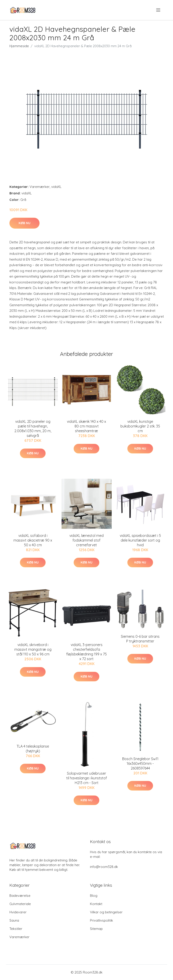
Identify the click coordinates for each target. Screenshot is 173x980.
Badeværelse (20, 896)
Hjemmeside (19, 46)
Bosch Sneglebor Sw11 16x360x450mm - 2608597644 (140, 763)
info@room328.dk (104, 867)
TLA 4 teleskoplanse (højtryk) (33, 749)
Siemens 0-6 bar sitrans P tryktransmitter (140, 639)
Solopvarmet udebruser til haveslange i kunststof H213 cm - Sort (87, 778)
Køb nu (25, 223)
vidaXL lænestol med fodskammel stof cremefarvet (86, 540)
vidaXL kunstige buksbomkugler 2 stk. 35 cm (140, 426)
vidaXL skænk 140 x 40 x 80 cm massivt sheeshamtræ (86, 426)
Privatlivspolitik (101, 920)
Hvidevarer (18, 912)
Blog (94, 896)
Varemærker (40, 187)
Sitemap (96, 929)
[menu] (159, 10)
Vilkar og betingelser (106, 912)
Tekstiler (16, 929)
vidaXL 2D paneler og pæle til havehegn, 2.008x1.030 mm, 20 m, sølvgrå (33, 428)
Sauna (14, 920)
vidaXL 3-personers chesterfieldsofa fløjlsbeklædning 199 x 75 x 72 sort (86, 652)
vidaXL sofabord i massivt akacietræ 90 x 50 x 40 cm (33, 540)
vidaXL (56, 187)
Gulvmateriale (20, 904)
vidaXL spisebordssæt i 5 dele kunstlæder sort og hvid (140, 540)
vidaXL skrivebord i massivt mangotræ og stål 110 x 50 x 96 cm (33, 649)
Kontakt (96, 904)
